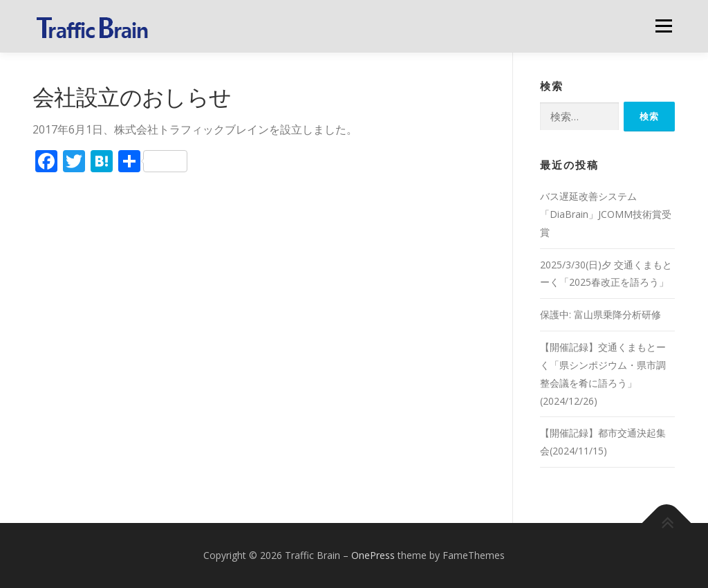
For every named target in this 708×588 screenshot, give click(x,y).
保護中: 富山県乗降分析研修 (600, 314)
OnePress (373, 555)
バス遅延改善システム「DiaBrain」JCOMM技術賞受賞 (606, 214)
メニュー (663, 26)
